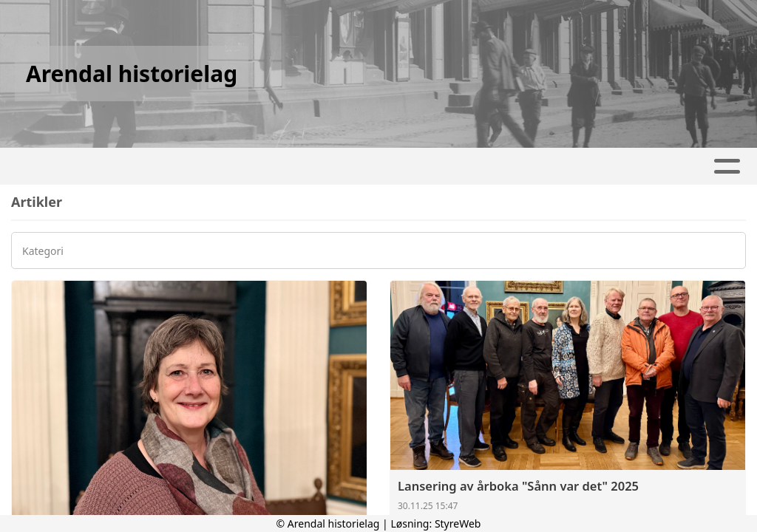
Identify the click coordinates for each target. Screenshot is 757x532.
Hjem (204, 167)
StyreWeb (458, 524)
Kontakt (533, 167)
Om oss (445, 167)
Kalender (354, 167)
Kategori (43, 252)
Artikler (267, 167)
